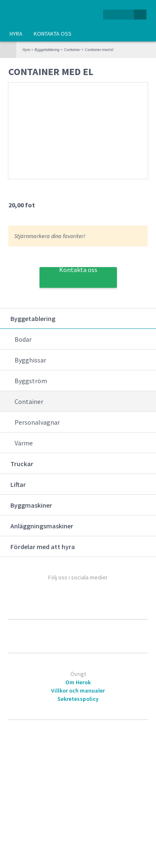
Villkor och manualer (78, 691)
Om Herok (78, 682)
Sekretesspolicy (78, 699)
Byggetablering (47, 50)
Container (72, 50)
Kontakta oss (53, 34)
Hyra (16, 34)
